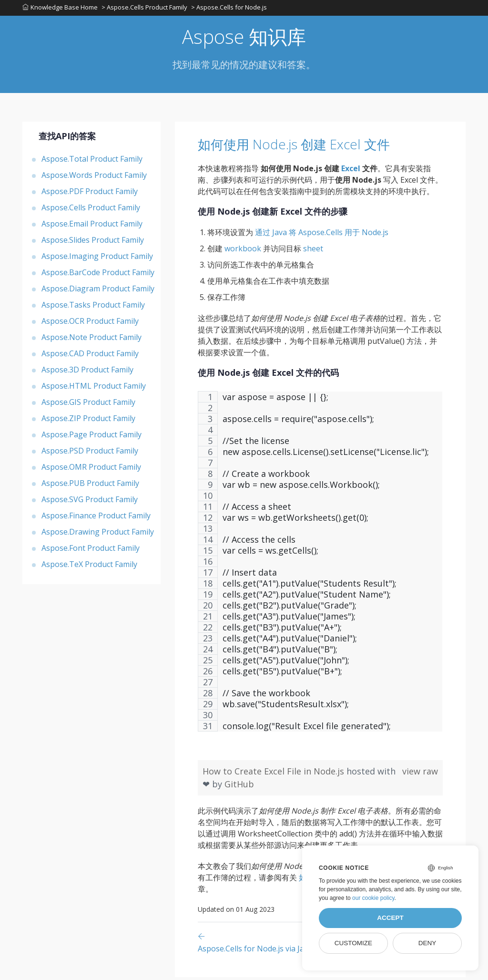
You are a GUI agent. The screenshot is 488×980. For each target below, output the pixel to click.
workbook (243, 251)
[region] (320, 569)
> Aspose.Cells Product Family (145, 9)
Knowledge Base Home (60, 9)
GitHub (239, 787)
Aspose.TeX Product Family (89, 567)
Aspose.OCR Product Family (90, 324)
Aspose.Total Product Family (92, 162)
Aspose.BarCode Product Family (98, 275)
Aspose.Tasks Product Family (93, 308)
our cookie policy (373, 898)
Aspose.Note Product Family (91, 340)
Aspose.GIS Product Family (88, 405)
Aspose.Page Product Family (91, 437)
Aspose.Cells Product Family (91, 210)
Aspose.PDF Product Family (90, 194)
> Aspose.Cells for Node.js (231, 9)
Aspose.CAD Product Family (90, 356)
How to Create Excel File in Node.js (274, 774)
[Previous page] (256, 945)
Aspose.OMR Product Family (91, 470)
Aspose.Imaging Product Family (97, 259)
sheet (313, 251)
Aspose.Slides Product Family (93, 243)
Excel (351, 171)
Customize (353, 943)
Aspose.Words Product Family (94, 178)
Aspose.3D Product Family (87, 372)
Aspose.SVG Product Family (90, 502)
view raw (420, 774)
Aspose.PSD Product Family (90, 454)
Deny (427, 943)
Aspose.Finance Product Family (96, 518)
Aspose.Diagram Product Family (98, 291)
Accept (390, 918)
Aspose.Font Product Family (91, 551)
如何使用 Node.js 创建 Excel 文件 (318, 146)
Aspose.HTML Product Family (94, 389)
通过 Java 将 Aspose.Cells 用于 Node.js (322, 235)
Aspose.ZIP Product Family (88, 421)
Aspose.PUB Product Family (90, 486)
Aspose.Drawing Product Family (98, 535)
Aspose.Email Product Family (92, 227)
